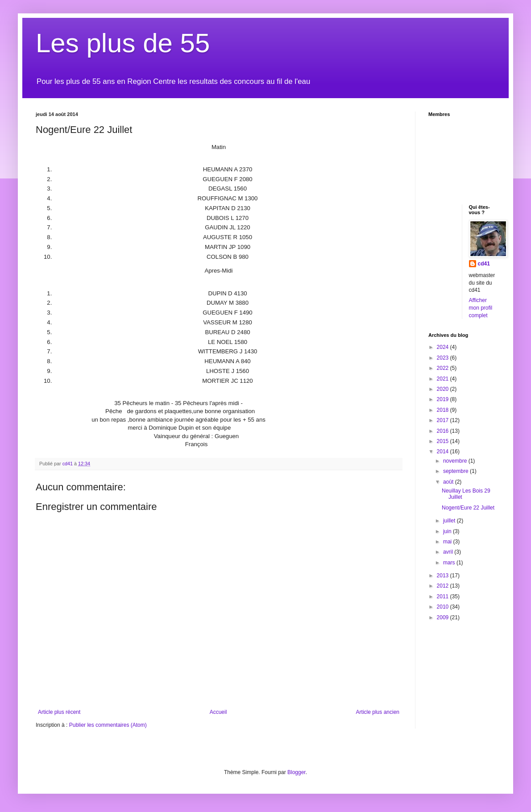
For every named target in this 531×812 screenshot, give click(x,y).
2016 (444, 431)
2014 (444, 452)
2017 (444, 420)
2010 (444, 607)
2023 (444, 358)
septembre (456, 471)
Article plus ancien (378, 712)
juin (448, 531)
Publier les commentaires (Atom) (108, 725)
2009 (444, 617)
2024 (444, 347)
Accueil (218, 712)
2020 (444, 389)
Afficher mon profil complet (481, 308)
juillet (450, 521)
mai (448, 542)
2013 (444, 576)
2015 (444, 441)
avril (449, 552)
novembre (456, 461)
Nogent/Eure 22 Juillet (468, 508)
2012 (444, 586)
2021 (444, 379)
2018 (444, 410)
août (449, 482)
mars (450, 563)
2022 (444, 368)
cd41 (484, 264)
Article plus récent (59, 712)
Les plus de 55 (123, 43)
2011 (444, 597)
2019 (444, 399)
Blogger (297, 772)
